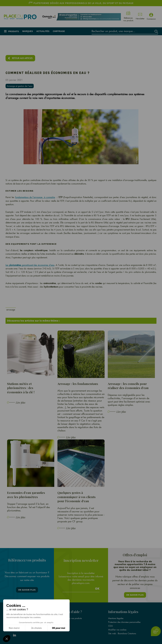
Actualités (43, 31)
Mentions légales (116, 618)
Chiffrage (59, 31)
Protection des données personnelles (124, 622)
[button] (7, 639)
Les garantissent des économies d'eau (30, 265)
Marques (28, 31)
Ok (97, 589)
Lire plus (21, 403)
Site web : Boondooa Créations (122, 633)
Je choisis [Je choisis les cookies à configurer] (36, 628)
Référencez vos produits (71, 618)
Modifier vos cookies (117, 630)
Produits (14, 31)
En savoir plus (27, 590)
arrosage (11, 310)
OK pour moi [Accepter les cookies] (59, 628)
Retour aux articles (22, 58)
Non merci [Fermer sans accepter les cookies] (14, 628)
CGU (111, 626)
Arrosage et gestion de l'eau (20, 86)
